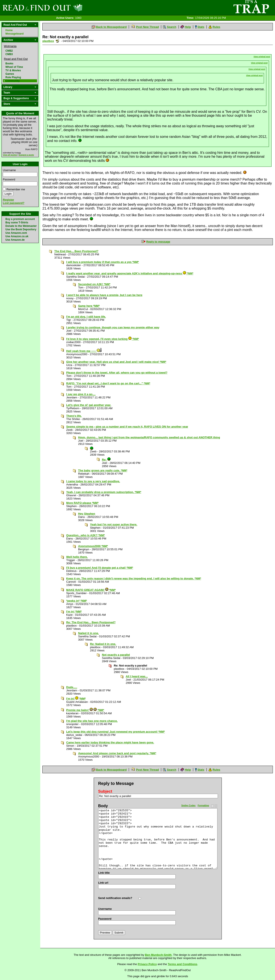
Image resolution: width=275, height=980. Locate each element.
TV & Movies (13, 70)
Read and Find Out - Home (65, 8)
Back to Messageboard (111, 27)
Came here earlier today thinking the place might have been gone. (110, 742)
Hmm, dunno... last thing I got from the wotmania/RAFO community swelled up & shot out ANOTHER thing (149, 437)
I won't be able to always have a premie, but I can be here (104, 295)
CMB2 (9, 51)
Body (103, 806)
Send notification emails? (115, 898)
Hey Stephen (87, 514)
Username (9, 170)
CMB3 (9, 54)
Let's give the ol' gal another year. (89, 405)
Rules (216, 27)
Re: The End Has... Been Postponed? (91, 622)
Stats (201, 27)
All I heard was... (137, 676)
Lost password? (14, 203)
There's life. (74, 416)
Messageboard (14, 34)
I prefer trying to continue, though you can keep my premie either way (113, 327)
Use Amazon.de (15, 240)
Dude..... (72, 687)
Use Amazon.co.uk (17, 236)
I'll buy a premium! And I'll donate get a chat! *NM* (100, 568)
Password (9, 179)
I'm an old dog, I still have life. (86, 317)
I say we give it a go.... (81, 394)
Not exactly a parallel (116, 655)
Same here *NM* (89, 306)
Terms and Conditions (182, 964)
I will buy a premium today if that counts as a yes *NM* (103, 262)
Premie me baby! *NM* (85, 710)
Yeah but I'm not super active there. (114, 524)
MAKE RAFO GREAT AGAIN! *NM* (91, 590)
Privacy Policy (147, 964)
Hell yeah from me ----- (84, 351)
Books (9, 64)
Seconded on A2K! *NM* (94, 284)
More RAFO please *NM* (82, 503)
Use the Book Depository (21, 229)
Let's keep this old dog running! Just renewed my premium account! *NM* (116, 732)
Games (10, 74)
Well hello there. (77, 557)
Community (13, 81)
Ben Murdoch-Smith (158, 955)
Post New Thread (147, 27)
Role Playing (13, 77)
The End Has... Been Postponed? (76, 251)
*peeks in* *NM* (77, 601)
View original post (262, 57)
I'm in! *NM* (74, 612)
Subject (105, 791)
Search (171, 27)
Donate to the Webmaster (21, 226)
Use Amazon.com (16, 233)
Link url (103, 883)
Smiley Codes (188, 806)
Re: (106, 460)
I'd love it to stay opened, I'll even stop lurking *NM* (103, 339)
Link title (104, 873)
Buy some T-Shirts (17, 223)
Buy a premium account (20, 219)
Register (8, 200)
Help (188, 27)
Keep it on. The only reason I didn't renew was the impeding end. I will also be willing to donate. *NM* (134, 578)
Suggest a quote (26, 155)
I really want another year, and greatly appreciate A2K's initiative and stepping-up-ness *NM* (130, 273)
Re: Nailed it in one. (103, 644)
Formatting (203, 806)
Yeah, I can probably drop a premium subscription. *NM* (104, 492)
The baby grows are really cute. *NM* (103, 470)
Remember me (16, 189)
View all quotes (10, 155)
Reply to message (158, 242)
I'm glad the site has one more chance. (92, 721)
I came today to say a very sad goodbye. (93, 481)
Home (9, 30)
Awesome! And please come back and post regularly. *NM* (117, 753)
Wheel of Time (14, 67)
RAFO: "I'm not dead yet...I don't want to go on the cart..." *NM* (108, 383)
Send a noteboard (57, 41)
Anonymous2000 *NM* (93, 546)
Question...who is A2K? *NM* (86, 535)
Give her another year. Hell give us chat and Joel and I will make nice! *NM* (116, 362)
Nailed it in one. (88, 633)
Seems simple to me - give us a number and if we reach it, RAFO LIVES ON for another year (127, 427)
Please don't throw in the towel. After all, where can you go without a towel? (117, 373)
